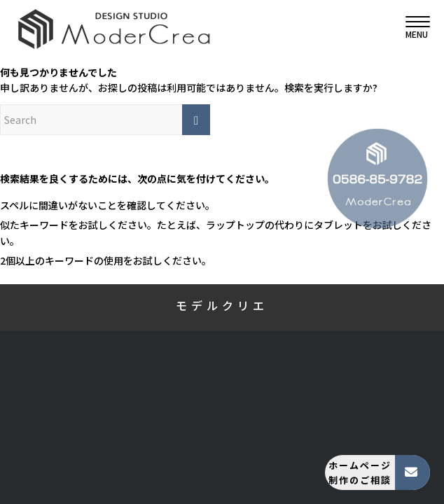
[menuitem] (411, 28)
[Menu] (411, 28)
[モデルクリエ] (180, 28)
